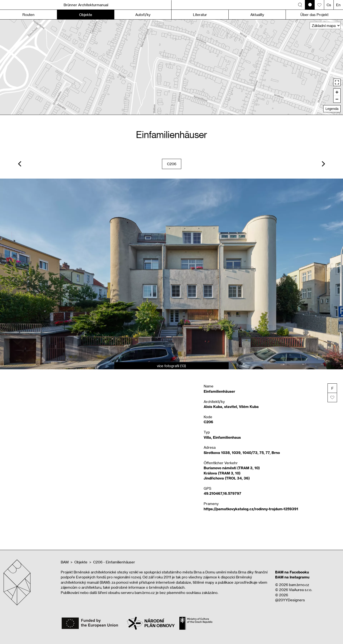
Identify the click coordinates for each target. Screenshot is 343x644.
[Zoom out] (337, 99)
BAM (65, 562)
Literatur (200, 15)
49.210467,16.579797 (222, 493)
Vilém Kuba (249, 407)
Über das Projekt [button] (314, 15)
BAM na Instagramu (292, 577)
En (338, 5)
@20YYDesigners (290, 600)
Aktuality (257, 15)
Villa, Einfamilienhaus (222, 437)
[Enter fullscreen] (337, 82)
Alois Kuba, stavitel (220, 407)
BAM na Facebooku (292, 572)
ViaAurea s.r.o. (300, 590)
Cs (329, 5)
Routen (28, 15)
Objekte (81, 562)
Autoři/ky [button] (143, 15)
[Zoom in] (337, 92)
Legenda (332, 109)
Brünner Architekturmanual (86, 5)
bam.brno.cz (299, 585)
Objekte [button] (86, 15)
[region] (171, 67)
